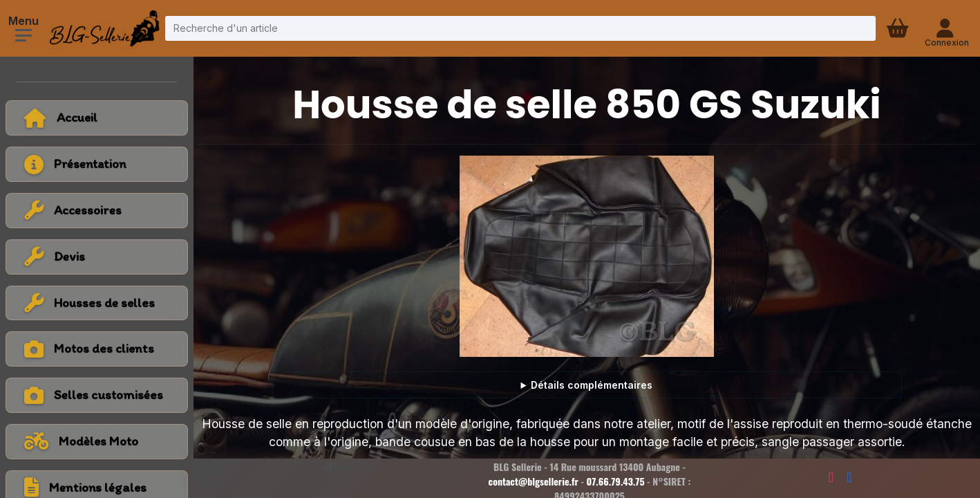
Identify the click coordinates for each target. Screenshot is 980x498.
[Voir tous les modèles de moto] (97, 442)
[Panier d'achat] (899, 28)
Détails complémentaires (592, 385)
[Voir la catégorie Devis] (97, 257)
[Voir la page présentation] (97, 164)
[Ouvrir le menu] (23, 35)
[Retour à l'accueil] (97, 118)
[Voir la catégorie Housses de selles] (97, 303)
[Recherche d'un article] (520, 28)
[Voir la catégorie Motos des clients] (97, 349)
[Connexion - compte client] (946, 28)
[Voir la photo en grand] (587, 256)
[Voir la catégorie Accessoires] (97, 211)
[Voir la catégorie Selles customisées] (97, 395)
